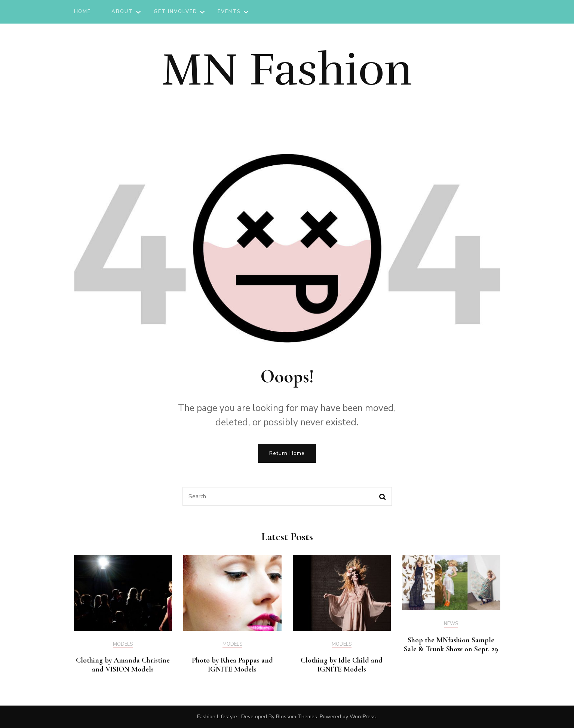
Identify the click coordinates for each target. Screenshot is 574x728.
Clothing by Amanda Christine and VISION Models (123, 665)
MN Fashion (287, 70)
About (122, 12)
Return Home (287, 453)
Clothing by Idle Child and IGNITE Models (342, 665)
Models (123, 645)
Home (83, 12)
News (451, 624)
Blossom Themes (297, 717)
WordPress (363, 717)
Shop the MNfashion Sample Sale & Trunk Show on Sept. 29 (451, 645)
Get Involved (175, 12)
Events (229, 12)
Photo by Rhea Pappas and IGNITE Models (232, 665)
